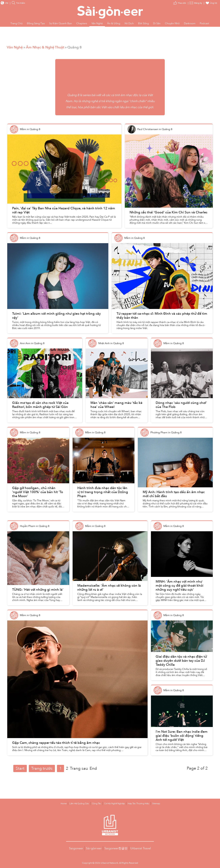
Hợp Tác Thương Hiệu (138, 804)
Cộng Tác (97, 804)
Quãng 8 (73, 95)
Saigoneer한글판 (116, 848)
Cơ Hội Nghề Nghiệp (114, 804)
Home (64, 804)
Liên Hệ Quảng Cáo (79, 804)
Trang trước (42, 768)
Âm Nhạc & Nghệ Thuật (45, 47)
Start (20, 768)
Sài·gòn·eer (94, 848)
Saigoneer (76, 848)
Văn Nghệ (15, 47)
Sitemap (156, 804)
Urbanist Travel (141, 848)
